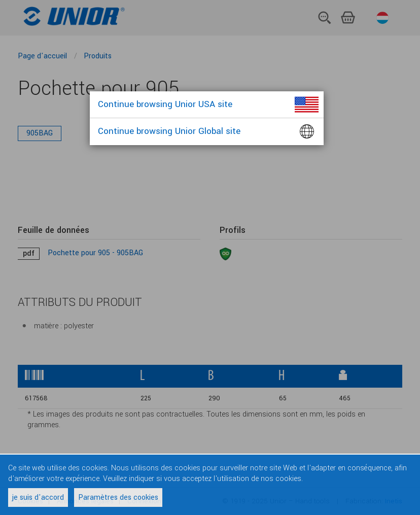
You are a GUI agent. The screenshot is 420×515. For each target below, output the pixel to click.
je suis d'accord (38, 497)
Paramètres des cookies (118, 497)
